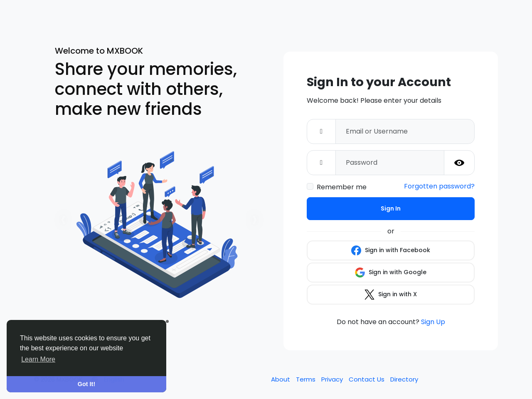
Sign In (391, 208)
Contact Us (367, 379)
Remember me (342, 187)
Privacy (333, 379)
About (281, 379)
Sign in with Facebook (391, 250)
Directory (404, 379)
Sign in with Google (391, 273)
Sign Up (433, 322)
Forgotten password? (439, 186)
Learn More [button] (38, 359)
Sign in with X (391, 295)
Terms (307, 379)
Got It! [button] (86, 384)
